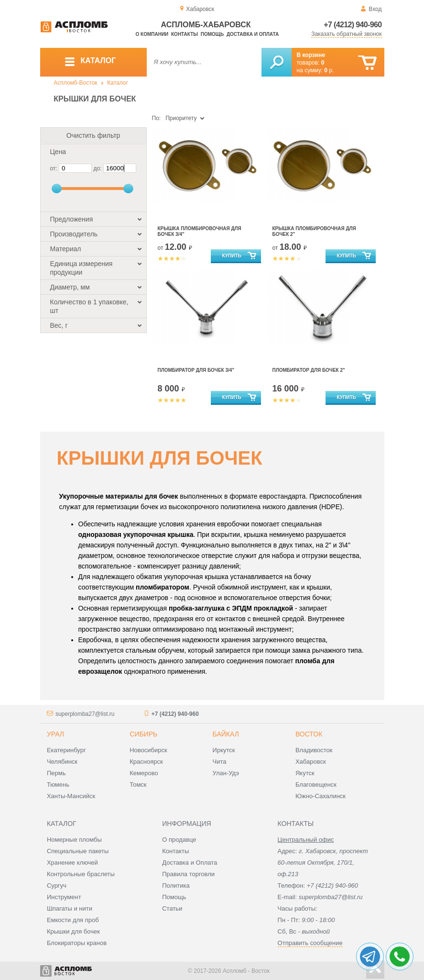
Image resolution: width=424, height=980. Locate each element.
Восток (309, 734)
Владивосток (314, 750)
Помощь (212, 34)
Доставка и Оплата (190, 863)
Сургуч (57, 885)
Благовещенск (316, 785)
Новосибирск (148, 750)
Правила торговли (188, 874)
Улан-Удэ (226, 773)
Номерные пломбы (74, 840)
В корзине (311, 55)
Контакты (185, 34)
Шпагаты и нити (70, 908)
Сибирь (143, 734)
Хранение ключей (72, 863)
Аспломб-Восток (75, 83)
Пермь (56, 773)
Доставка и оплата (253, 34)
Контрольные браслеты (81, 874)
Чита (220, 762)
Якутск (305, 773)
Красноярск (146, 762)
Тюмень (58, 785)
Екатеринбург (66, 750)
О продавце (179, 840)
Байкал (226, 734)
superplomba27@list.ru (85, 714)
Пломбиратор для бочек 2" (309, 370)
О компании (152, 34)
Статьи (172, 908)
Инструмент (64, 897)
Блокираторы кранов (77, 943)
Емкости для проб (73, 920)
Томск (138, 785)
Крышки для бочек (73, 931)
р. (329, 70)
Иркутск (224, 750)
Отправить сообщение (310, 943)
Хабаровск (311, 762)
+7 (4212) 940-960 (353, 25)
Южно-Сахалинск (321, 796)
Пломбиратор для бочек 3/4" (196, 370)
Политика (176, 885)
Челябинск (62, 762)
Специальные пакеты (78, 851)
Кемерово (144, 773)
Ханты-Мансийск (71, 796)
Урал (55, 734)
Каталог (118, 83)
